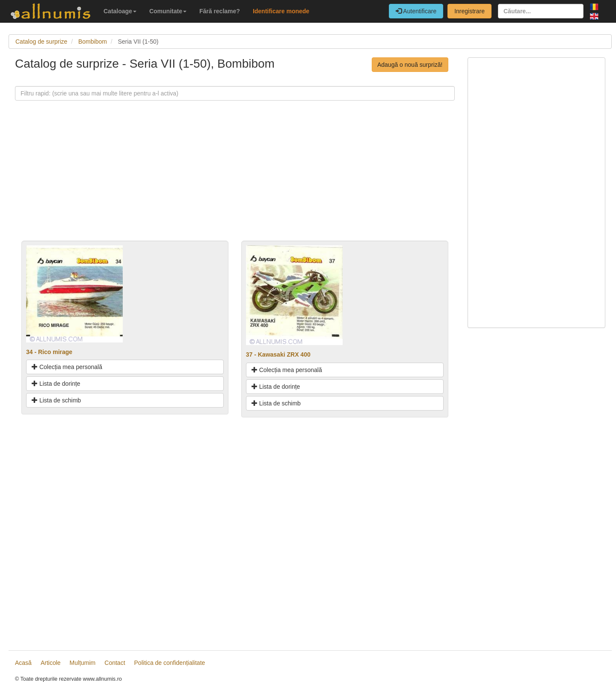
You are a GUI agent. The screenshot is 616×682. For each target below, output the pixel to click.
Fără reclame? (220, 11)
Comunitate (168, 11)
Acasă (23, 663)
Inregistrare (469, 11)
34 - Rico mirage (49, 352)
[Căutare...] (541, 11)
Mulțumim (83, 663)
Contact (115, 663)
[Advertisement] (235, 181)
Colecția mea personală (67, 367)
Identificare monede (281, 11)
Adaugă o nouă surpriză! (410, 65)
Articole (51, 663)
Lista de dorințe (56, 384)
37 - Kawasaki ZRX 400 (278, 354)
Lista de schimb (56, 400)
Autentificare (416, 11)
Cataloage (120, 11)
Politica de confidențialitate (170, 663)
